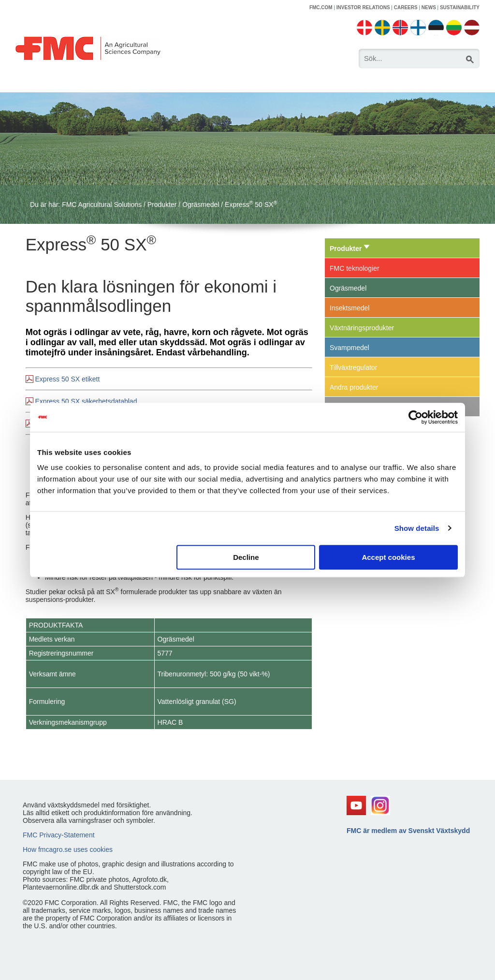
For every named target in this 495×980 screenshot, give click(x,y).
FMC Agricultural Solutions (102, 205)
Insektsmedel (349, 308)
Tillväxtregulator (353, 367)
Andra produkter (354, 387)
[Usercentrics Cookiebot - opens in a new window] (415, 417)
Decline (246, 557)
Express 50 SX (251, 205)
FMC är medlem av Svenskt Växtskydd (408, 831)
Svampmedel (349, 348)
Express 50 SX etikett (68, 379)
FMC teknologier (355, 268)
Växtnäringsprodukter (362, 328)
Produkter (162, 205)
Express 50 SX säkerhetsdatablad (86, 401)
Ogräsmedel (201, 205)
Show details (417, 528)
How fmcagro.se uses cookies (68, 849)
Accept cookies (388, 557)
